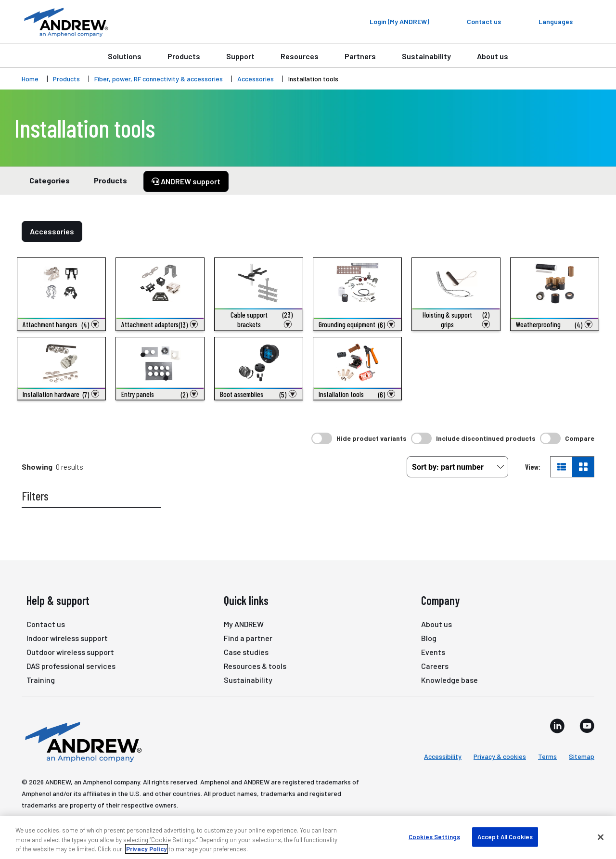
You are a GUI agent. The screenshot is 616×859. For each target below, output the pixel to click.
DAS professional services (71, 666)
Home (30, 79)
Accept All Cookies (505, 836)
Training (41, 680)
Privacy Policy (147, 849)
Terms (547, 756)
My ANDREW (244, 624)
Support (240, 56)
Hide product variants (372, 438)
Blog (429, 638)
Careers (435, 666)
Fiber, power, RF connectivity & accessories (159, 79)
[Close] (601, 837)
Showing (37, 467)
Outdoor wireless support (70, 652)
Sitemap (582, 756)
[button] (61, 324)
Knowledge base (449, 680)
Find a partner (248, 638)
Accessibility (443, 756)
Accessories (256, 79)
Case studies (246, 652)
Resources (300, 56)
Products (184, 56)
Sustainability (426, 56)
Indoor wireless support (67, 638)
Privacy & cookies (500, 756)
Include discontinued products (486, 438)
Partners (360, 56)
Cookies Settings (434, 836)
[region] (308, 838)
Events (433, 652)
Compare (580, 438)
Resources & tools (255, 666)
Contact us (46, 624)
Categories (50, 185)
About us (493, 56)
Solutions (125, 56)
